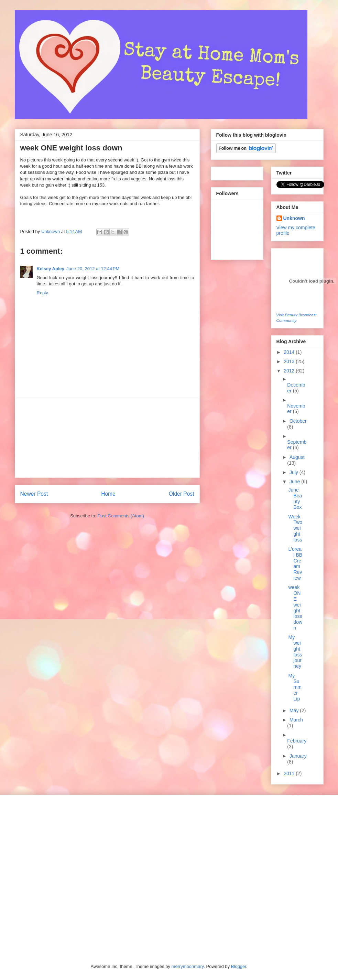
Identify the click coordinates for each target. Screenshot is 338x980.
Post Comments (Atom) (121, 516)
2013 (290, 361)
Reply (42, 293)
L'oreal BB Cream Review (295, 563)
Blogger (239, 966)
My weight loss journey (295, 652)
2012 (290, 371)
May (295, 710)
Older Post (182, 494)
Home (108, 494)
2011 (290, 773)
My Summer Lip (295, 687)
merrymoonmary (188, 966)
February (297, 741)
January (298, 756)
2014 (290, 352)
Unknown (51, 231)
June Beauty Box (295, 498)
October (298, 421)
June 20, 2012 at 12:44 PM (93, 269)
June (295, 482)
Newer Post (34, 494)
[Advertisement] (107, 438)
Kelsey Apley (51, 269)
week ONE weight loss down (295, 608)
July (295, 472)
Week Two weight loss (295, 528)
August (297, 457)
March (296, 720)
